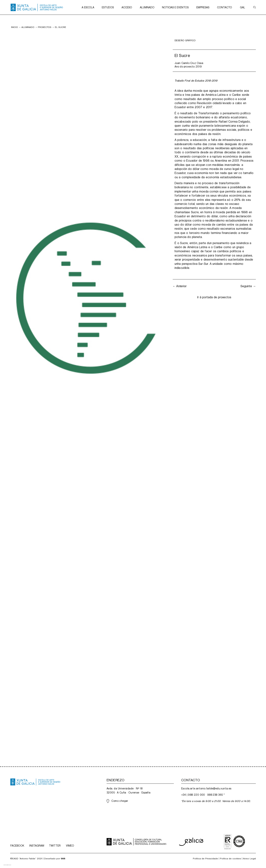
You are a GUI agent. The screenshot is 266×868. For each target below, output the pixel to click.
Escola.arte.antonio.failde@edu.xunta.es (206, 788)
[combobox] (6, 865)
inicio (15, 27)
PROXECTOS (45, 27)
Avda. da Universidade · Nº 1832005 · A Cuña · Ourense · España (128, 791)
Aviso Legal (249, 859)
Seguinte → (248, 286)
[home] (37, 7)
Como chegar (120, 801)
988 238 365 (215, 795)
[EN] (9, 865)
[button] (88, 7)
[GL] (6, 865)
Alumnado (28, 27)
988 (63, 859)
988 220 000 (196, 795)
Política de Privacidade (205, 859)
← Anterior (180, 286)
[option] (9, 865)
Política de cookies (231, 859)
